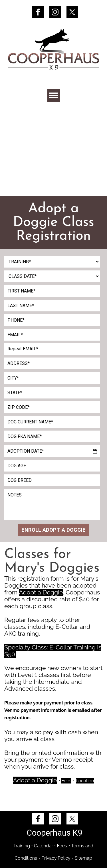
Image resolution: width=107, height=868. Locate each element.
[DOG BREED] (52, 480)
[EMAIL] (52, 335)
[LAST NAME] (52, 306)
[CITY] (52, 378)
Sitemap (83, 858)
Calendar (44, 846)
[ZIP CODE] (52, 407)
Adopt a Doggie (41, 592)
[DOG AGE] (52, 466)
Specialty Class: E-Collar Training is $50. (53, 651)
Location (85, 781)
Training (22, 846)
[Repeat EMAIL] (52, 349)
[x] (72, 12)
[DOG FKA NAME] (52, 436)
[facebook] (38, 12)
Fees (66, 781)
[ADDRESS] (52, 363)
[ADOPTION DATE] (52, 451)
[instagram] (55, 12)
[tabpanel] (53, 223)
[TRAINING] (52, 262)
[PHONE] (52, 320)
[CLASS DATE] (52, 276)
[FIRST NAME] (52, 291)
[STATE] (52, 393)
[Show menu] (54, 95)
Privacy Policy (56, 858)
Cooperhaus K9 (54, 833)
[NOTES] (52, 504)
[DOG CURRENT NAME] (52, 422)
